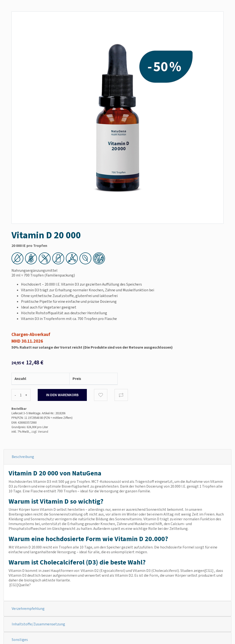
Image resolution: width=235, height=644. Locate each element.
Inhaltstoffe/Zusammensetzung (38, 624)
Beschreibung (23, 457)
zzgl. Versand (40, 432)
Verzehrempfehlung (28, 609)
